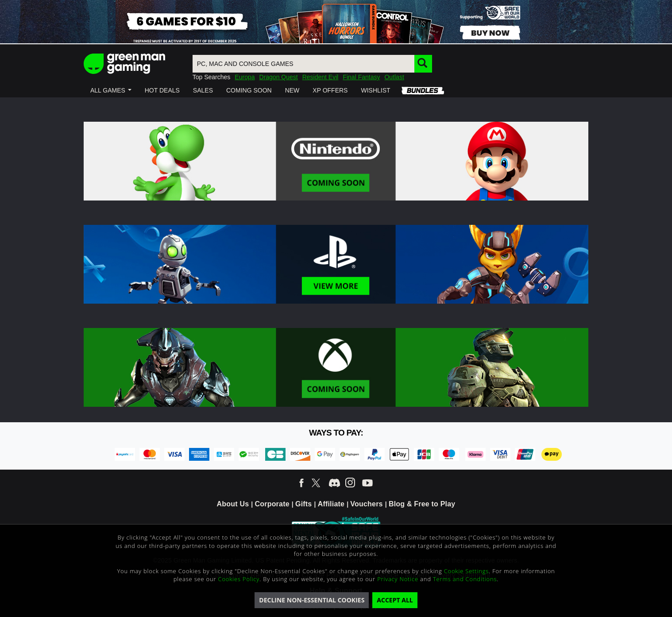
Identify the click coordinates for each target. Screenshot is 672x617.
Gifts (303, 504)
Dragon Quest (279, 77)
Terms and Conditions (465, 579)
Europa (245, 77)
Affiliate (331, 504)
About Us (233, 504)
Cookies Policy (239, 579)
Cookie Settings (466, 571)
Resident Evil (321, 77)
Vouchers (366, 504)
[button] (111, 90)
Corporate (272, 504)
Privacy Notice (398, 579)
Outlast (394, 77)
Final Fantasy (361, 77)
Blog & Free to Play (422, 504)
